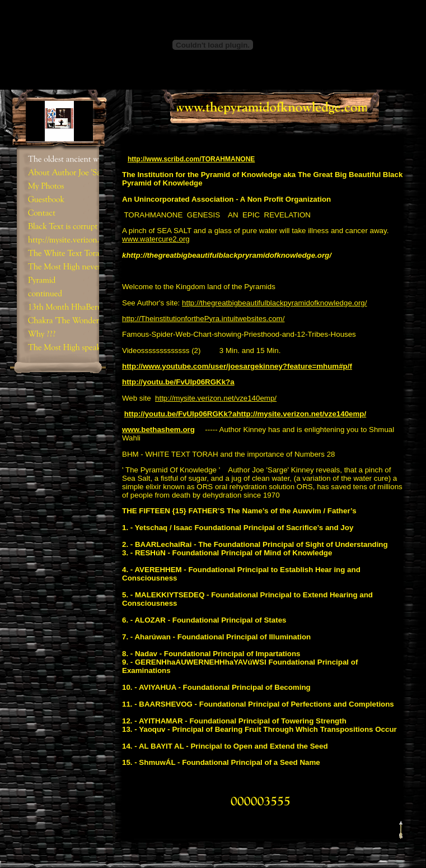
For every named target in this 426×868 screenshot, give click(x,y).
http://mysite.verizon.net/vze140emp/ (216, 398)
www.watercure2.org (156, 239)
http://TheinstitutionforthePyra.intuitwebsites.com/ (203, 319)
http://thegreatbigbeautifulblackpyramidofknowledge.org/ (274, 303)
